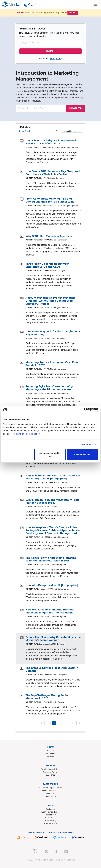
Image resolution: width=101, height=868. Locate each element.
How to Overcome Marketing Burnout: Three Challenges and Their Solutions (50, 611)
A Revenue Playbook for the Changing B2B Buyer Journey (53, 333)
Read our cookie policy (28, 434)
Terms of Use (50, 818)
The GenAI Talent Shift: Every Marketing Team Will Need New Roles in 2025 (51, 559)
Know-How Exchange (50, 812)
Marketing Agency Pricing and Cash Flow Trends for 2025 (52, 364)
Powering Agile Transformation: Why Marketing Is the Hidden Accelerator (49, 388)
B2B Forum (51, 775)
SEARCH (75, 108)
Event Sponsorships (51, 791)
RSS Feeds (50, 753)
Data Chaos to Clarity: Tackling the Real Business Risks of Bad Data (51, 142)
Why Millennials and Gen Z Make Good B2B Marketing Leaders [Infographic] (53, 477)
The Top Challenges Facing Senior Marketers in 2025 (47, 697)
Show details (86, 444)
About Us (50, 751)
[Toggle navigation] (95, 4)
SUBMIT (50, 51)
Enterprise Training (50, 772)
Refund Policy (50, 815)
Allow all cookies (82, 455)
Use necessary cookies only (50, 455)
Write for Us (50, 793)
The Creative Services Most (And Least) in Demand (52, 669)
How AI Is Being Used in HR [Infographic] (52, 585)
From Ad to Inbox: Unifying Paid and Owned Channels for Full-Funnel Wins (50, 200)
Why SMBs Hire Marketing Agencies (49, 236)
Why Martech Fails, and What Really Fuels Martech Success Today (52, 501)
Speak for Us (51, 796)
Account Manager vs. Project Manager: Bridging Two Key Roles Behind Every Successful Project (50, 301)
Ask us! (73, 13)
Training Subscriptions (50, 769)
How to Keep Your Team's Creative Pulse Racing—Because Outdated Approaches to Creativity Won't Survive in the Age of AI (53, 530)
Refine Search (25, 131)
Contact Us (50, 809)
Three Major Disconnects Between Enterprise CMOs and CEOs (48, 265)
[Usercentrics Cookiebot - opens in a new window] (86, 410)
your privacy (56, 58)
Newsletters (50, 756)
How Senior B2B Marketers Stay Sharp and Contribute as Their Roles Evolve (53, 173)
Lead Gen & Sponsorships (50, 788)
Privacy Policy (50, 821)
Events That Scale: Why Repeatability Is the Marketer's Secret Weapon (53, 639)
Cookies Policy (50, 823)
